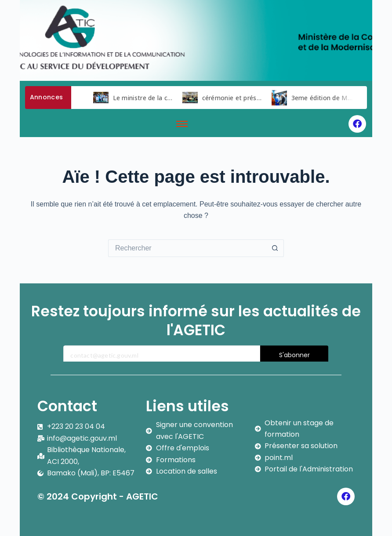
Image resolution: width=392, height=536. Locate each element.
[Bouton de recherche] (275, 248)
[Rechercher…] (187, 248)
